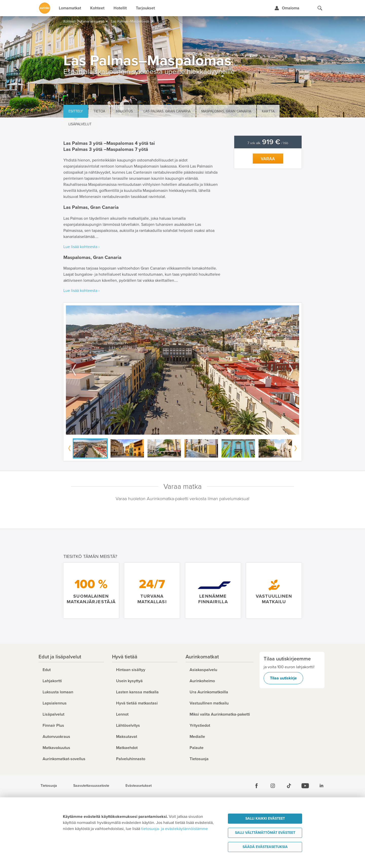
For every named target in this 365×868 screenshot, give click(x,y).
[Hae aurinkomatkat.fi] (320, 8)
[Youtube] (305, 786)
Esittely (76, 111)
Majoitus (124, 111)
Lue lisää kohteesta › (81, 247)
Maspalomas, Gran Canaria (226, 111)
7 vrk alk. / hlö (268, 143)
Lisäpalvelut (80, 124)
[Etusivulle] (45, 8)
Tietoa (99, 111)
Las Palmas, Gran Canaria (167, 111)
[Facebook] (257, 786)
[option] (182, 370)
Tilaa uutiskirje (283, 678)
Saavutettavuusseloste (91, 786)
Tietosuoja (49, 786)
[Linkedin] (321, 786)
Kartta (268, 111)
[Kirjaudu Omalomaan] (287, 8)
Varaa (268, 159)
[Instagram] (273, 786)
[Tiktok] (289, 786)
